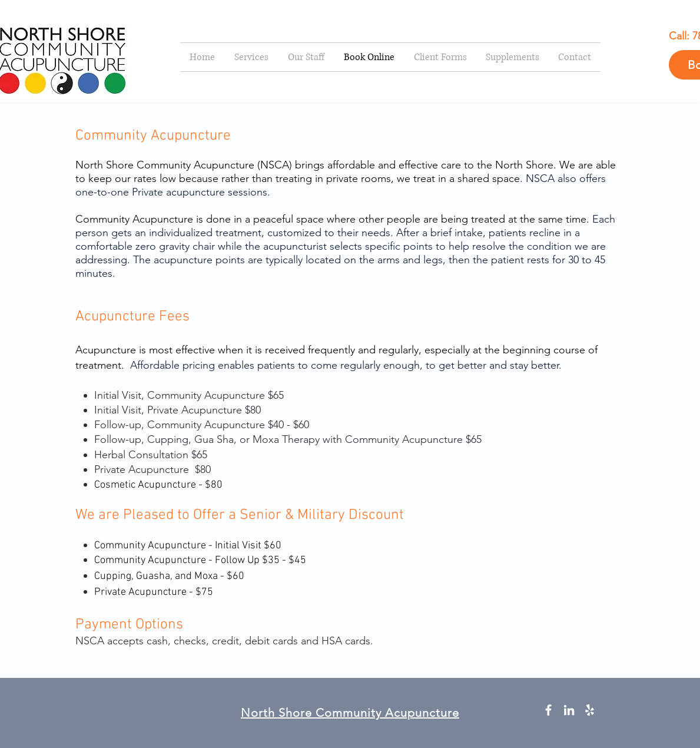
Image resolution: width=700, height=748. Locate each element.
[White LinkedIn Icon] (569, 710)
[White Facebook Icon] (548, 710)
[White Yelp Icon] (590, 710)
